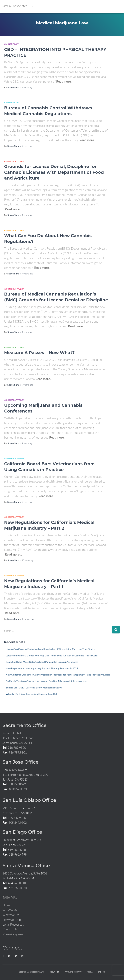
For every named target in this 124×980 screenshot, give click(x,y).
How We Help (12, 920)
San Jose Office (20, 762)
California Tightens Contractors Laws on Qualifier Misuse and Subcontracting (46, 681)
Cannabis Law (11, 44)
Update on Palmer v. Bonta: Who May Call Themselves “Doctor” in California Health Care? (52, 656)
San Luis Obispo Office (29, 800)
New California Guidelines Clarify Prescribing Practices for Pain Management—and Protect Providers (58, 675)
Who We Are (11, 910)
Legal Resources (13, 924)
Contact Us (10, 929)
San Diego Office (22, 832)
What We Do (11, 915)
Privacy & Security (73, 972)
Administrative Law (14, 161)
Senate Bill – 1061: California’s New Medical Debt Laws (34, 688)
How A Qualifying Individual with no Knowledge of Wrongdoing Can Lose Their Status (51, 649)
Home (6, 905)
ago (27, 87)
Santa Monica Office (26, 866)
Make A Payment (13, 934)
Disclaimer (54, 972)
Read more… (65, 81)
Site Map (102, 972)
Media (90, 972)
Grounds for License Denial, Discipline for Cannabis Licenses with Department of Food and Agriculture (54, 172)
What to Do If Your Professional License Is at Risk (32, 694)
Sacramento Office (24, 725)
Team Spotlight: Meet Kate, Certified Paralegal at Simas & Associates (42, 662)
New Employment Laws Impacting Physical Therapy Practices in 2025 (42, 668)
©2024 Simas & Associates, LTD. (31, 972)
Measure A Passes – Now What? (39, 353)
